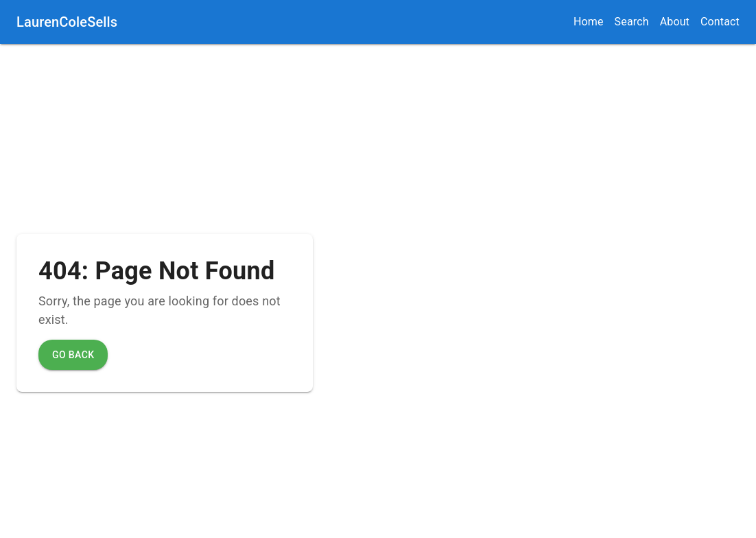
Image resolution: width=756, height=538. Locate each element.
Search (632, 22)
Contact (720, 22)
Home (589, 22)
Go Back (73, 355)
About (675, 22)
